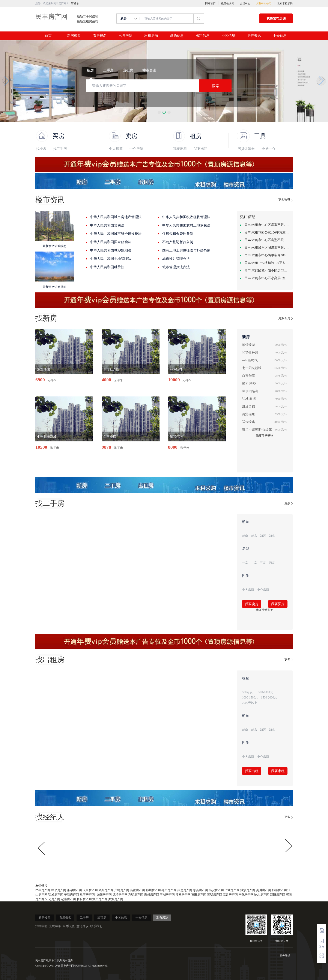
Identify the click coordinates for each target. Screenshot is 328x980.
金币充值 (69, 926)
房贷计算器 (246, 149)
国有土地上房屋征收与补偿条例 (186, 250)
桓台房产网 (84, 899)
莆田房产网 (199, 895)
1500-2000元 (269, 698)
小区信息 (228, 36)
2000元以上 (250, 703)
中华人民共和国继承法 (107, 267)
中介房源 (136, 149)
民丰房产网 (51, 17)
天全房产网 (90, 890)
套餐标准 (55, 926)
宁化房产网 (246, 895)
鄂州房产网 (153, 890)
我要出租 (180, 149)
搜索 (215, 86)
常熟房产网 (183, 895)
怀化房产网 (53, 899)
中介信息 (280, 36)
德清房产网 (120, 895)
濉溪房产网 (248, 890)
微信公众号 (228, 3)
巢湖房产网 (74, 890)
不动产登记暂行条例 (178, 242)
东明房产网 (136, 895)
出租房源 (151, 36)
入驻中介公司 (264, 3)
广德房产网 (122, 890)
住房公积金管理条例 (178, 234)
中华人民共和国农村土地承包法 (186, 225)
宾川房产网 (263, 890)
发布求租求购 (285, 3)
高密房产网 (137, 890)
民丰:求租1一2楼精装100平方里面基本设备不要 (267, 263)
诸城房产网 (56, 895)
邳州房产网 (169, 890)
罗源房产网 (116, 899)
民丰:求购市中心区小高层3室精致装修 (267, 278)
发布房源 (162, 918)
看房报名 (100, 36)
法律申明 (41, 926)
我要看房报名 (265, 436)
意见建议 (83, 926)
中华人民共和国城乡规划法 (111, 250)
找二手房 (60, 149)
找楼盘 (41, 149)
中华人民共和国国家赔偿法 (111, 242)
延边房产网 (185, 890)
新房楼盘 (74, 36)
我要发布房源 (276, 18)
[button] (159, 112)
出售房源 (125, 36)
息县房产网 (200, 890)
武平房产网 (59, 890)
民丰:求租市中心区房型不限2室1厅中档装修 (267, 225)
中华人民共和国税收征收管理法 (186, 217)
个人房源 (116, 149)
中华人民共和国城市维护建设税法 (116, 234)
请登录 (75, 3)
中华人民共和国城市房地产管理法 (116, 217)
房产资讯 (254, 36)
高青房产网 (230, 895)
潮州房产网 (100, 899)
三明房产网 (215, 895)
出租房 (102, 918)
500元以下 (249, 692)
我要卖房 (252, 604)
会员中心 (245, 3)
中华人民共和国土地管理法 (111, 259)
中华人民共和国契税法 (107, 225)
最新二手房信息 (87, 16)
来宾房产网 (106, 890)
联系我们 (96, 926)
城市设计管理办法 (176, 259)
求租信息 (203, 36)
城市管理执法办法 (176, 267)
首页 (48, 36)
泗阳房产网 (278, 895)
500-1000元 (266, 692)
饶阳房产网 (104, 895)
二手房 (84, 918)
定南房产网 (68, 899)
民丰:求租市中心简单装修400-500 (267, 255)
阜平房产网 (87, 895)
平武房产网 (232, 890)
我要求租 (201, 149)
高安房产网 (216, 890)
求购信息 (177, 36)
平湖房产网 (167, 895)
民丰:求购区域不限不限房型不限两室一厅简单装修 (267, 270)
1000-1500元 (250, 698)
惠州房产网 (152, 895)
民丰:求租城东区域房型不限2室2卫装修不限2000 (267, 248)
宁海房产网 (71, 895)
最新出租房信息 (87, 22)
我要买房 (278, 604)
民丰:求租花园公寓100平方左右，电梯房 (267, 232)
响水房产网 (262, 895)
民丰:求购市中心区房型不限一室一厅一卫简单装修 (267, 240)
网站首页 (210, 3)
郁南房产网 (279, 890)
